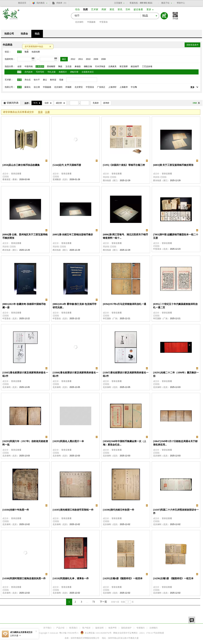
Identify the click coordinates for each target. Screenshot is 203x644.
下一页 (103, 602)
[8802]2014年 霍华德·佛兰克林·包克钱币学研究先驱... (75, 306)
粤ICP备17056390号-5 (69, 633)
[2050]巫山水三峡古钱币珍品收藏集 (21, 165)
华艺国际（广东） (111, 319)
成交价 (59, 103)
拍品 (37, 34)
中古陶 (134, 87)
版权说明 (99, 628)
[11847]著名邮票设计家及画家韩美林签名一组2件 (126, 374)
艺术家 (95, 9)
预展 (27, 52)
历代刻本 (29, 72)
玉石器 (68, 66)
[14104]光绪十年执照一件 (16, 510)
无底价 (96, 103)
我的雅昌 (41, 3)
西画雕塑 (51, 66)
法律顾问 (153, 628)
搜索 (164, 16)
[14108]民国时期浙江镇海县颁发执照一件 (24, 578)
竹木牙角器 (100, 66)
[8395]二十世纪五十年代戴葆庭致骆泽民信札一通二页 (175, 306)
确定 (64, 59)
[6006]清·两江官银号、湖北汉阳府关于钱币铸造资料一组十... (125, 236)
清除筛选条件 (192, 45)
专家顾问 (140, 628)
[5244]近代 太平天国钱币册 (67, 165)
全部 (19, 52)
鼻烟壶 (78, 66)
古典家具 (112, 66)
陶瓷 (60, 66)
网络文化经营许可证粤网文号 (135, 633)
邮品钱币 (135, 66)
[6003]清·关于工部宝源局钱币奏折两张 (173, 165)
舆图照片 (63, 72)
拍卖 (85, 9)
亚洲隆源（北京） (61, 179)
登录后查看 (16, 174)
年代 (35, 103)
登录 (40, 112)
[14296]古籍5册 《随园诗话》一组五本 (173, 578)
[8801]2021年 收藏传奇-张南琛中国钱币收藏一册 (24, 306)
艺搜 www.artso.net (11, 16)
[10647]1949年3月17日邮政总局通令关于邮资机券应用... (175, 443)
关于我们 (47, 628)
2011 (81, 59)
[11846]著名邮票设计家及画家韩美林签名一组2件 (75, 374)
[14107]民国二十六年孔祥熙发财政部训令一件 (176, 512)
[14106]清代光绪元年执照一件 (119, 510)
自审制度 (160, 633)
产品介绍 (60, 628)
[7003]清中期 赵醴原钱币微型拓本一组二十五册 (176, 236)
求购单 (62, 3)
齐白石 (28, 80)
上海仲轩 (112, 87)
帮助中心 (181, 3)
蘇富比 (28, 87)
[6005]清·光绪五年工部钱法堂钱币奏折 (73, 235)
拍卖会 (24, 34)
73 (94, 602)
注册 (47, 112)
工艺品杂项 (147, 66)
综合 (77, 9)
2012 (73, 59)
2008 (103, 59)
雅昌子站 (165, 3)
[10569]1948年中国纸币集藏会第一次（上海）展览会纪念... (124, 443)
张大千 (37, 80)
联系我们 (73, 628)
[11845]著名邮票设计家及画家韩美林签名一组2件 (25, 374)
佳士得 (37, 87)
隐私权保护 (126, 628)
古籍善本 (40, 66)
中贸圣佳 (104, 22)
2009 (96, 59)
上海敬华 (124, 87)
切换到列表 (13, 103)
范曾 (61, 80)
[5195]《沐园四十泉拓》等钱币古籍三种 (124, 165)
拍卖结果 (36, 52)
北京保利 (79, 22)
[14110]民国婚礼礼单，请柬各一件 (71, 578)
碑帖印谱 (74, 72)
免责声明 (112, 628)
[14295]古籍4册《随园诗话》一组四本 (123, 578)
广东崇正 (101, 87)
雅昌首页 (22, 3)
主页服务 (118, 3)
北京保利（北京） (11, 387)
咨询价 (106, 103)
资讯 (120, 9)
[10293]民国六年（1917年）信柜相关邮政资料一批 (25, 443)
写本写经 (40, 72)
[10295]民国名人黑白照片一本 (68, 441)
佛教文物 (88, 66)
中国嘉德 (91, 22)
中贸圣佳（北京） (161, 249)
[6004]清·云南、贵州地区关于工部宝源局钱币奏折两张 (25, 236)
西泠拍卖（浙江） (111, 180)
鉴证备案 (138, 9)
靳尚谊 (53, 80)
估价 (47, 103)
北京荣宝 (79, 87)
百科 (128, 9)
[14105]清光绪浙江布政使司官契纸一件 (73, 510)
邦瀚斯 (68, 87)
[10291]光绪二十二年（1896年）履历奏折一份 (176, 374)
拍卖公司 (9, 34)
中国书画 (29, 66)
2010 (88, 59)
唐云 (45, 80)
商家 (104, 9)
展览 (112, 9)
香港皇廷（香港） (11, 179)
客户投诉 (86, 628)
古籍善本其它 (88, 72)
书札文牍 (51, 72)
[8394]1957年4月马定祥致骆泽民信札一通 (124, 304)
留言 (192, 620)
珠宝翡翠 (124, 66)
